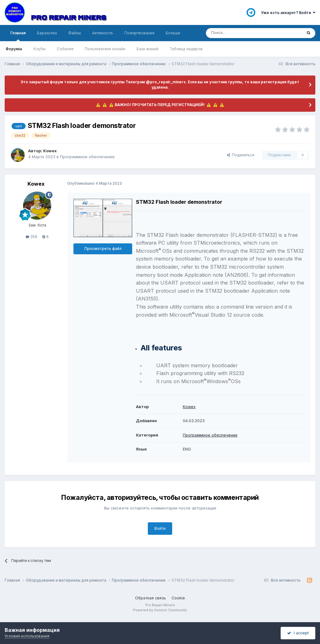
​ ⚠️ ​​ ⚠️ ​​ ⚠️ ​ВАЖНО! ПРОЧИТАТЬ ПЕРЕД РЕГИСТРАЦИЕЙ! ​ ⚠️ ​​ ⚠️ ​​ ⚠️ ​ (160, 105)
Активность (103, 33)
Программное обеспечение (87, 157)
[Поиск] (238, 33)
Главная (18, 36)
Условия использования (27, 636)
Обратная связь (150, 598)
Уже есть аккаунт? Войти (288, 13)
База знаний (147, 49)
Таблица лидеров (186, 49)
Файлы (75, 33)
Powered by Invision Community (160, 610)
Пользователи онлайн (105, 49)
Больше (173, 33)
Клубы (40, 49)
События (65, 49)
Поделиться (241, 155)
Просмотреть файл (103, 249)
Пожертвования (139, 33)
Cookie (178, 598)
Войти (160, 528)
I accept (298, 633)
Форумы (14, 49)
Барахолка (47, 33)
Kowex (189, 407)
